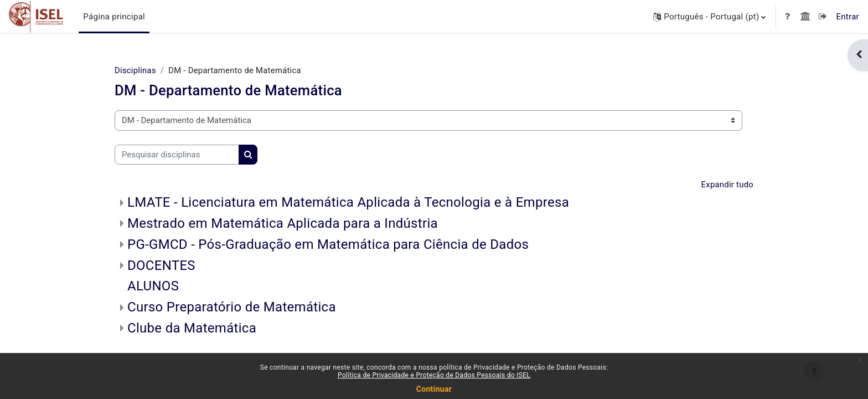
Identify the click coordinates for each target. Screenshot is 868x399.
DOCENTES (161, 265)
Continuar (434, 389)
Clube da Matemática (192, 329)
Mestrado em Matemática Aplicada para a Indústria (283, 224)
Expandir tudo (727, 185)
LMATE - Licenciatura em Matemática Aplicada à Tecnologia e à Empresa (348, 203)
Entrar (848, 17)
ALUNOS (153, 287)
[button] (709, 17)
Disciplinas (136, 70)
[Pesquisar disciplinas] (177, 155)
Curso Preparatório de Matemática (232, 308)
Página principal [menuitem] (114, 17)
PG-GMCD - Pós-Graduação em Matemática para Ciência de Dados (328, 244)
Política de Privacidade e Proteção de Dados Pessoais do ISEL (434, 375)
